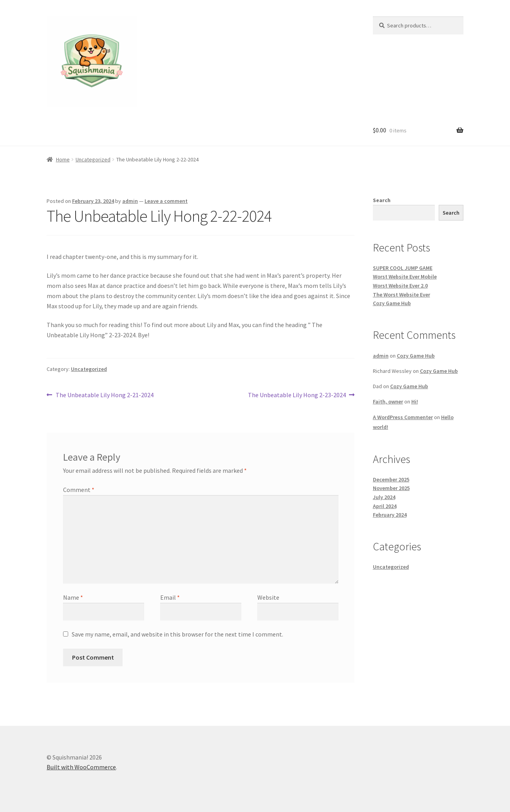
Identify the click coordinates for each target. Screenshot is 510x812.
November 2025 (391, 488)
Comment (79, 490)
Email (170, 597)
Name (73, 597)
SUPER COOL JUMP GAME (403, 268)
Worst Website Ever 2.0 (400, 286)
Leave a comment (166, 201)
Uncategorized (93, 159)
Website (268, 597)
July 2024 (384, 497)
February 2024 (390, 515)
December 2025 (391, 479)
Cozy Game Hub (392, 303)
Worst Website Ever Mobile (405, 277)
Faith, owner (388, 401)
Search (382, 200)
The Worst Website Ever (401, 295)
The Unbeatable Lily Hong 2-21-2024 (104, 395)
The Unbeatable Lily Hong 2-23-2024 (297, 395)
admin (130, 201)
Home (63, 159)
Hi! (415, 401)
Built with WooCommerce (81, 767)
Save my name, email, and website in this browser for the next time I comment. (177, 634)
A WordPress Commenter (403, 417)
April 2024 (385, 506)
